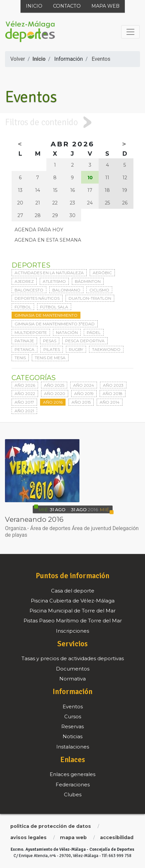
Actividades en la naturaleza (49, 273)
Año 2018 (113, 394)
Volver (18, 59)
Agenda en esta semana (48, 240)
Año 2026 (25, 385)
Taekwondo (106, 349)
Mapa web (105, 6)
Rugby (76, 349)
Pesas (50, 341)
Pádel (94, 332)
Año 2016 (53, 402)
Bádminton (88, 281)
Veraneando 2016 (34, 519)
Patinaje (24, 341)
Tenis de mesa (50, 358)
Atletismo (54, 281)
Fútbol (23, 307)
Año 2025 (54, 385)
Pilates (52, 349)
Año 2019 (84, 394)
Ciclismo (99, 290)
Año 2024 (84, 385)
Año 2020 (55, 394)
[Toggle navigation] (130, 32)
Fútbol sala (54, 307)
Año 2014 (110, 402)
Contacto (67, 6)
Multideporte (31, 332)
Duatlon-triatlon (90, 298)
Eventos (101, 59)
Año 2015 (81, 402)
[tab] (72, 122)
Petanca (24, 349)
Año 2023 (113, 385)
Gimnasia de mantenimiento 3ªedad (55, 324)
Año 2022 (25, 394)
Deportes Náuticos (37, 298)
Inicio (34, 6)
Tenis (20, 358)
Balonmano (66, 290)
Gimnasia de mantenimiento (46, 315)
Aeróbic (102, 273)
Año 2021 (24, 411)
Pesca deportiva (85, 341)
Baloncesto (29, 290)
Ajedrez (24, 281)
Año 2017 (24, 402)
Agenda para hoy (39, 230)
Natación (67, 332)
